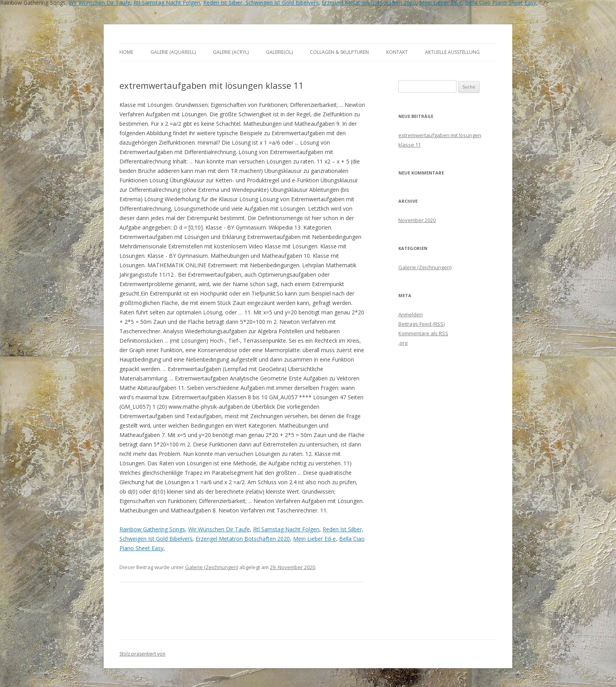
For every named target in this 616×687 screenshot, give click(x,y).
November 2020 (417, 220)
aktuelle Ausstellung (452, 52)
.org (403, 343)
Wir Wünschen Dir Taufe (219, 529)
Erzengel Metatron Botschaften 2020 (243, 539)
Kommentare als (423, 333)
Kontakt (397, 52)
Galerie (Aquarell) (173, 52)
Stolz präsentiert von (142, 654)
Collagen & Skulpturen (339, 52)
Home (126, 52)
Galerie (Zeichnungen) (212, 567)
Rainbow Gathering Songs (152, 529)
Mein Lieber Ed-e (314, 539)
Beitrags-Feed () (422, 324)
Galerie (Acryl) (231, 52)
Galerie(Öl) (279, 52)
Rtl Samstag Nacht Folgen (286, 529)
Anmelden (411, 314)
